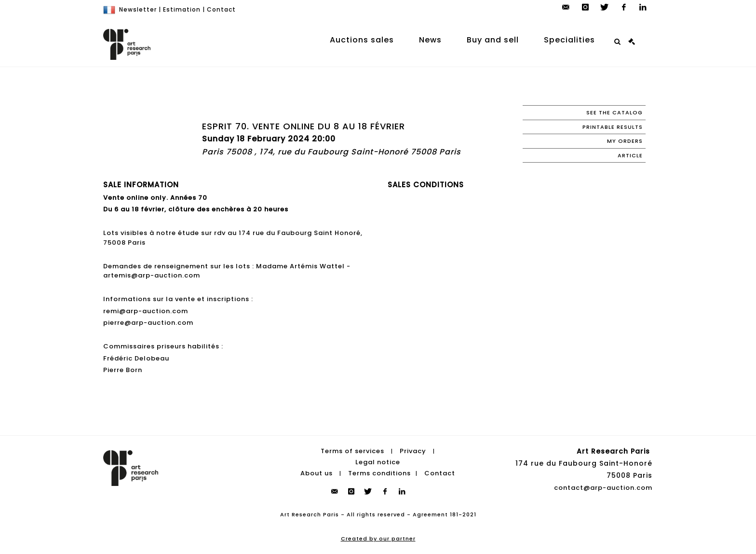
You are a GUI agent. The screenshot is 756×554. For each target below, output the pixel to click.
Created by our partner (378, 539)
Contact (221, 9)
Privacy (413, 451)
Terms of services (352, 451)
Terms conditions (379, 473)
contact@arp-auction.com (603, 488)
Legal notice (378, 462)
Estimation (182, 9)
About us (317, 473)
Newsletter (138, 9)
